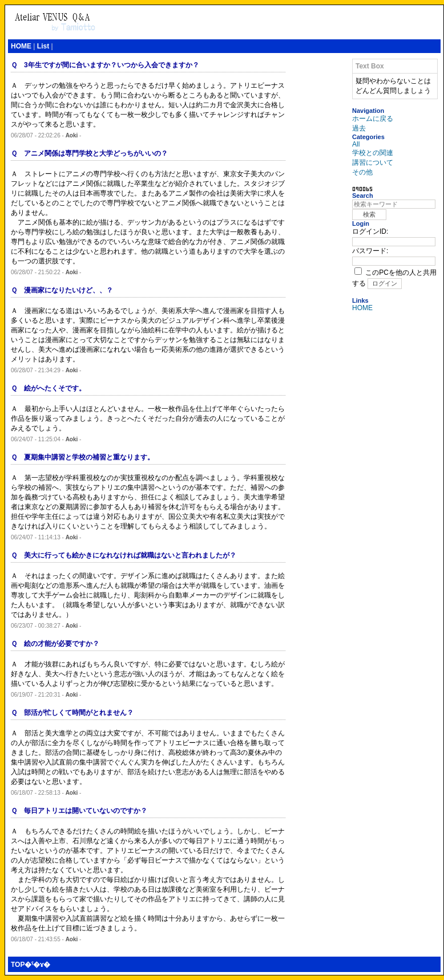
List (43, 46)
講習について (373, 162)
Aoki (72, 135)
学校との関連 (373, 153)
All (356, 144)
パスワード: (370, 251)
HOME (21, 46)
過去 (359, 128)
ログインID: (370, 231)
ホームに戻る (373, 119)
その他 (362, 172)
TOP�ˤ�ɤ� (31, 965)
